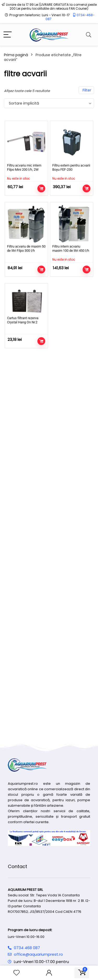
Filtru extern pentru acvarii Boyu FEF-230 (71, 167)
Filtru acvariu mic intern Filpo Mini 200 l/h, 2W (24, 167)
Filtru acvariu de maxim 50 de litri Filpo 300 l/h (26, 248)
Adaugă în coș (41, 270)
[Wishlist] (16, 973)
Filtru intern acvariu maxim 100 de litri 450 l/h (71, 248)
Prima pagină (16, 55)
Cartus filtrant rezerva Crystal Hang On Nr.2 (23, 320)
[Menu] (8, 35)
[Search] (89, 35)
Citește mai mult (41, 188)
